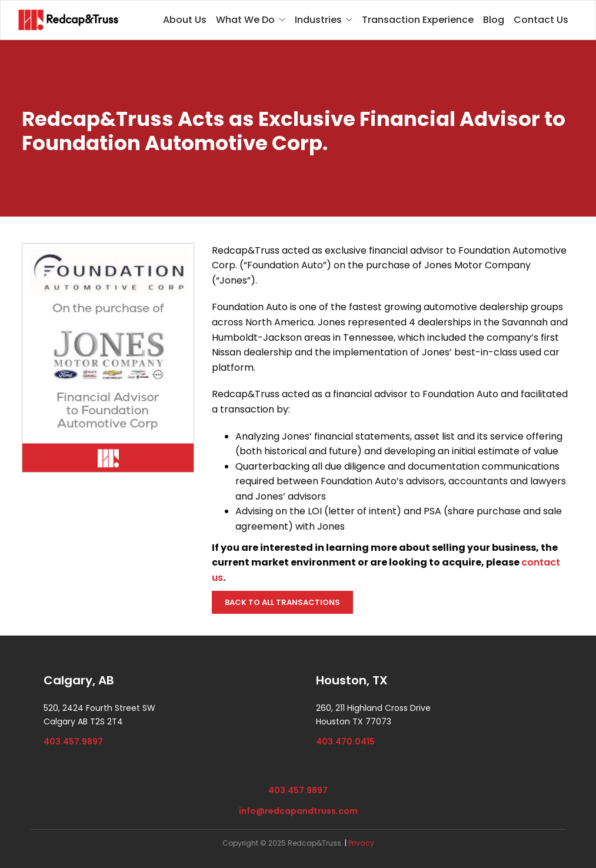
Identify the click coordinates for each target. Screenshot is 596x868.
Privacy (361, 843)
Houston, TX (352, 680)
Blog (494, 20)
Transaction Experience (418, 20)
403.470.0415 (345, 741)
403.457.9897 (73, 741)
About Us (185, 20)
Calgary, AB (79, 680)
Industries (318, 20)
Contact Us (541, 20)
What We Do (245, 20)
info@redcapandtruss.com (298, 811)
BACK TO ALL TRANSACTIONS (282, 602)
